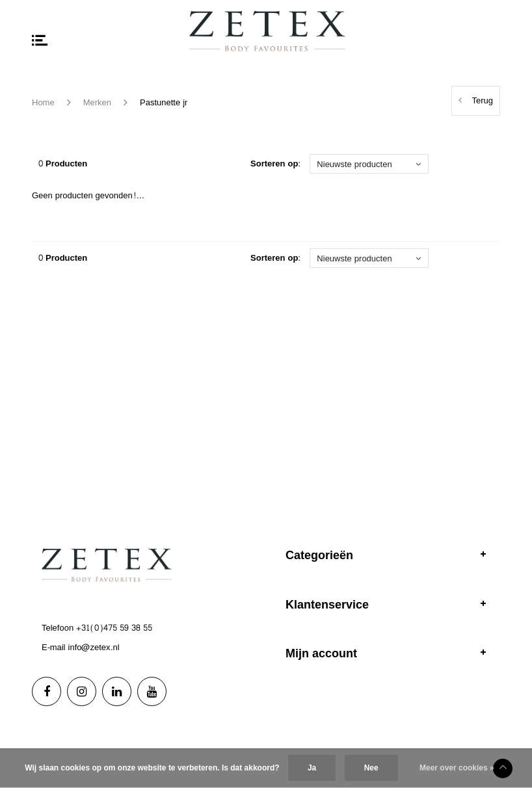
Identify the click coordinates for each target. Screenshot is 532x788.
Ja (312, 768)
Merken (97, 103)
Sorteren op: (275, 164)
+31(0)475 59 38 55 (114, 628)
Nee (371, 768)
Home (43, 103)
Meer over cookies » (457, 768)
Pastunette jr (164, 103)
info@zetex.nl (94, 648)
